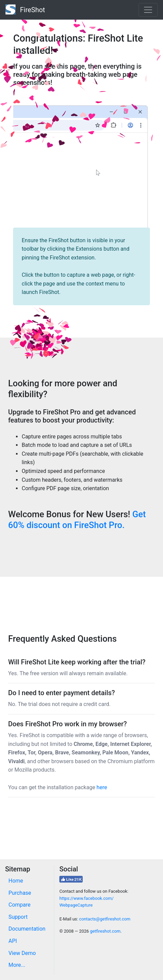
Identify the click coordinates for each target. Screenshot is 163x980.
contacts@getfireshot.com (105, 919)
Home (16, 881)
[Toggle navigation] (148, 10)
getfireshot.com (105, 931)
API (13, 941)
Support (18, 917)
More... (17, 965)
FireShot (25, 9)
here (102, 787)
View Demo (22, 953)
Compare (19, 905)
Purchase (20, 893)
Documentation (27, 929)
